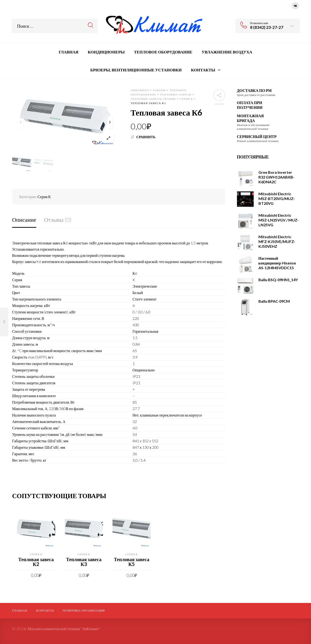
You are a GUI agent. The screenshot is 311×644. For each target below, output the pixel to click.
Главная (20, 610)
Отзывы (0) (58, 219)
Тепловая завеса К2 (36, 562)
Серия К (44, 197)
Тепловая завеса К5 (132, 562)
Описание (24, 219)
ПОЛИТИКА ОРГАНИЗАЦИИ (84, 610)
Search (91, 25)
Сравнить (146, 137)
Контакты (45, 610)
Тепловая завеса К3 (84, 562)
